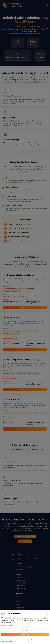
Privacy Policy (34, 640)
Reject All (25, 630)
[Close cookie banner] (47, 614)
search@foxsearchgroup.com (8, 641)
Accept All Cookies (25, 635)
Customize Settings (7, 626)
